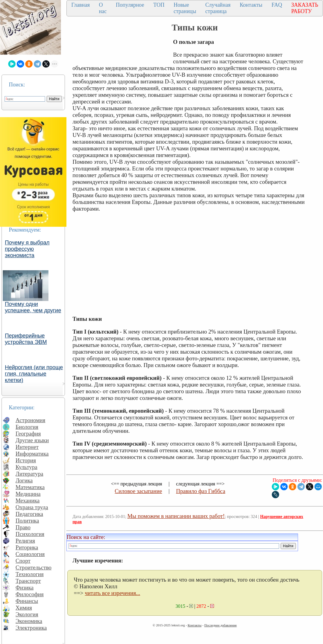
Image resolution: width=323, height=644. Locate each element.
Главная (80, 5)
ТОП (159, 5)
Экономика (29, 621)
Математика (30, 487)
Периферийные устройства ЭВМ (26, 339)
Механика (28, 501)
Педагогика (29, 514)
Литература (29, 474)
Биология (27, 427)
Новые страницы (185, 8)
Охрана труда (32, 507)
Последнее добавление (220, 625)
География (28, 434)
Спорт (23, 561)
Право (23, 527)
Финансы (27, 601)
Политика (27, 521)
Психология (30, 534)
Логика (24, 480)
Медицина (28, 494)
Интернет (27, 447)
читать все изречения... (112, 593)
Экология (27, 614)
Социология (30, 554)
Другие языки (32, 440)
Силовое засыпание (138, 491)
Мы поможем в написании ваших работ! (176, 516)
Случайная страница (218, 8)
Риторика (27, 547)
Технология (30, 574)
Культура (27, 467)
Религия (25, 541)
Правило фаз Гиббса (201, 491)
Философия (30, 594)
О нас (103, 8)
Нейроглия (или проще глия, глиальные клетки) (34, 374)
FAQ (277, 5)
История (26, 460)
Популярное (130, 5)
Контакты (251, 5)
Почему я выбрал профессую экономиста (27, 249)
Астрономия (30, 420)
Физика (25, 588)
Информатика (32, 454)
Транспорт (28, 581)
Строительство (34, 567)
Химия (24, 608)
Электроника (31, 628)
